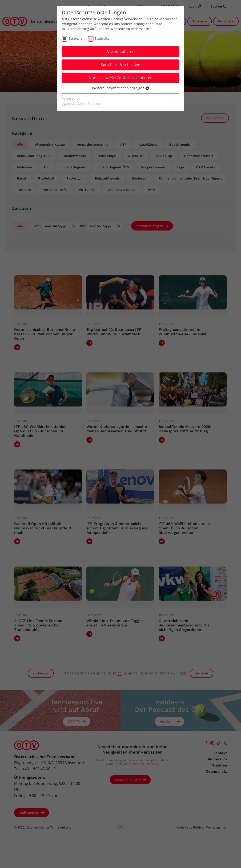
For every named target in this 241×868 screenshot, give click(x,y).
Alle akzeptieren (120, 51)
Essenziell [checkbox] (76, 38)
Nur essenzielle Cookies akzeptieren (121, 78)
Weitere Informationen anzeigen (120, 88)
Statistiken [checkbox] (103, 38)
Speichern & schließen (120, 65)
